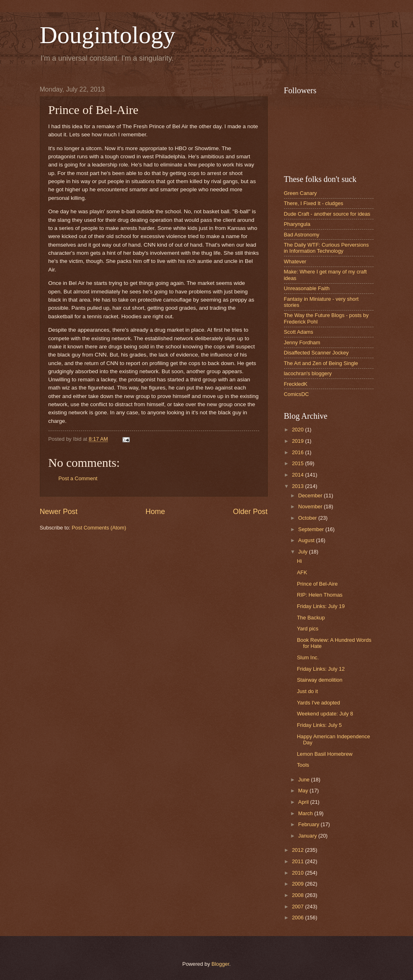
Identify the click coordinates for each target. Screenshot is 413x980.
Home (155, 512)
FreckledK (296, 384)
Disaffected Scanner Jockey (316, 353)
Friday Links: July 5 (319, 725)
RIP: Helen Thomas (320, 595)
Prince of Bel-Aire (317, 584)
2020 (298, 430)
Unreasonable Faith (307, 288)
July (304, 552)
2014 (298, 475)
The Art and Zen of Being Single (321, 363)
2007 (298, 907)
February (309, 824)
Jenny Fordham (302, 342)
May (304, 791)
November (311, 506)
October (308, 518)
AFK (302, 572)
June (305, 780)
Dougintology (108, 35)
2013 (298, 486)
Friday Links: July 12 (321, 669)
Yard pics (308, 629)
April (304, 802)
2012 (298, 850)
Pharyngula (297, 224)
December (311, 495)
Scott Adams (299, 332)
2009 (298, 884)
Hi (299, 561)
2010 (298, 873)
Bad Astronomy (302, 235)
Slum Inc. (308, 657)
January (308, 836)
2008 (298, 895)
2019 (298, 441)
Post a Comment (78, 478)
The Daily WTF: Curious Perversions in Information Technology (327, 248)
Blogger (221, 964)
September (312, 529)
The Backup (311, 618)
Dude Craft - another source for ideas (327, 214)
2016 (298, 452)
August (307, 540)
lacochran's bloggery (308, 373)
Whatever (295, 261)
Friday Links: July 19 (321, 606)
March (306, 813)
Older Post (250, 512)
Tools (303, 765)
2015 (298, 463)
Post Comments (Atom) (99, 528)
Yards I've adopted (319, 703)
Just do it (308, 691)
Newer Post (59, 512)
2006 (298, 918)
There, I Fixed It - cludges (314, 203)
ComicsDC (297, 394)
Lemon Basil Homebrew (325, 754)
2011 (298, 861)
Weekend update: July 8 (325, 714)
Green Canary (300, 193)
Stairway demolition (320, 680)
